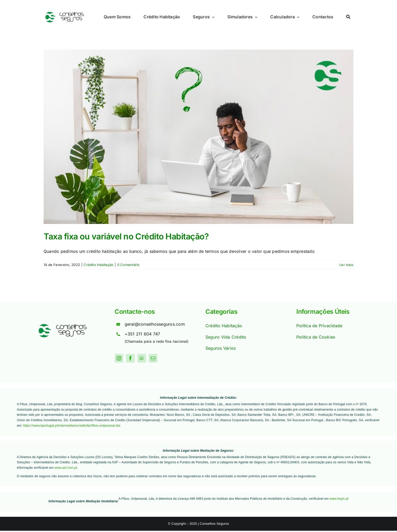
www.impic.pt (339, 499)
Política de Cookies (316, 337)
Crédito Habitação (98, 265)
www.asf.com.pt (66, 468)
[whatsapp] (142, 358)
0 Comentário (128, 265)
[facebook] (130, 358)
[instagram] (119, 358)
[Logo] (64, 13)
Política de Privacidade (319, 326)
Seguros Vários (221, 348)
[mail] (153, 358)
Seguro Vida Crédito (226, 337)
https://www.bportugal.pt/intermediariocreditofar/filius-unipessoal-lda (72, 426)
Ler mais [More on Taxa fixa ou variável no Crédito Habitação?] (346, 265)
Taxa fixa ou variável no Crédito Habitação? (126, 236)
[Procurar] (348, 17)
